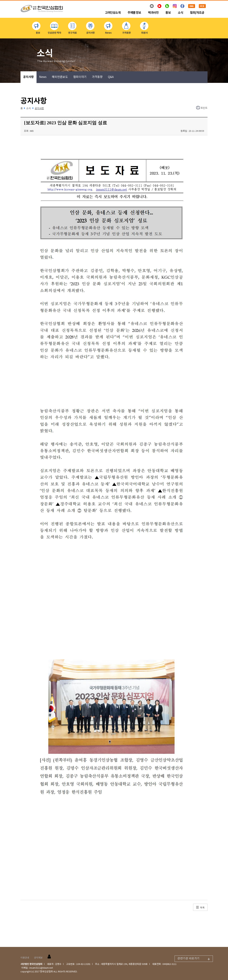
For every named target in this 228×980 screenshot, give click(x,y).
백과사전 (153, 13)
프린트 (204, 108)
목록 (202, 907)
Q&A (111, 77)
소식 (180, 13)
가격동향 (97, 77)
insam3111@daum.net (41, 968)
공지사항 (28, 77)
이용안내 (25, 958)
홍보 (168, 13)
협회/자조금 (197, 13)
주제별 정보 (134, 13)
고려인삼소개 (113, 13)
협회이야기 (80, 77)
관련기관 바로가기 (195, 959)
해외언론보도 (60, 77)
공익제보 (38, 958)
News (43, 77)
